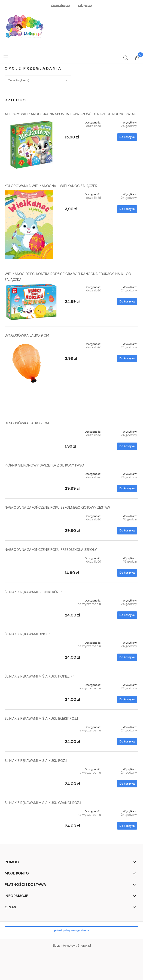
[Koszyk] (137, 58)
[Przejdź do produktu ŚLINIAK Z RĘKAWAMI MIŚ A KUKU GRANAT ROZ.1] (31, 810)
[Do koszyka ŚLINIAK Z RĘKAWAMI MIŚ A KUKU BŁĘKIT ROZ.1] (127, 742)
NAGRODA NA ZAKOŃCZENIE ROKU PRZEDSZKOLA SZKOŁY (51, 550)
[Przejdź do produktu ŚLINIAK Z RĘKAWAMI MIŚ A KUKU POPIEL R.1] (31, 684)
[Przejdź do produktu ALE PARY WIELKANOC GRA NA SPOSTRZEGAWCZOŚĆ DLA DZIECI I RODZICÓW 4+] (31, 145)
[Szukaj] (126, 57)
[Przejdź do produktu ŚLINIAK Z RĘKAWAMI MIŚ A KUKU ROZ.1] (31, 768)
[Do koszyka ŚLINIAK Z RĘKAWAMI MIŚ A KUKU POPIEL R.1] (127, 699)
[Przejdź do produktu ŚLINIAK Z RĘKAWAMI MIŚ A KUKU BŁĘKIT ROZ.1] (31, 726)
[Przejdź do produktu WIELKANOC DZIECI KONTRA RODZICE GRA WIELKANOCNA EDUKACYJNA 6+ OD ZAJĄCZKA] (31, 302)
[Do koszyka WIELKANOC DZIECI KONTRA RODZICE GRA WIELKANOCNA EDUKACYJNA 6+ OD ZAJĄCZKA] (127, 302)
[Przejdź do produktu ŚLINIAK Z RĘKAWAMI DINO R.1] (31, 642)
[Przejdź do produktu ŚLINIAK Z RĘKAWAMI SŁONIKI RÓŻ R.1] (31, 600)
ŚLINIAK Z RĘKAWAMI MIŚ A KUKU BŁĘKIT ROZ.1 (41, 719)
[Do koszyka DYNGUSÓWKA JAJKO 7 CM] (127, 446)
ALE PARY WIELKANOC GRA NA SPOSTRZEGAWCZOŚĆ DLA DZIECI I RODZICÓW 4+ (70, 114)
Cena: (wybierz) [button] (18, 80)
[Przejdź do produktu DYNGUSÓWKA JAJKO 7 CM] (31, 431)
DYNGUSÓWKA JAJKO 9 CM (27, 335)
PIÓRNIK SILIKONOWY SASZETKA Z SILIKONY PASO (44, 465)
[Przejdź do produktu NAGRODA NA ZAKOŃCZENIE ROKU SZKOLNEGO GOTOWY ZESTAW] (31, 515)
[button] (6, 57)
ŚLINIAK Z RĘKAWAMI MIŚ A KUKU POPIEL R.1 (40, 676)
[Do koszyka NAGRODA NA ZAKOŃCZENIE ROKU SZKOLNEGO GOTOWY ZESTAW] (127, 531)
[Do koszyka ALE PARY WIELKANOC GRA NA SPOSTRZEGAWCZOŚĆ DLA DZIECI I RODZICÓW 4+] (127, 137)
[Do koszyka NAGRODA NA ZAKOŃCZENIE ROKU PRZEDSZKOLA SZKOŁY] (127, 573)
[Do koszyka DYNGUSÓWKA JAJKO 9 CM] (127, 358)
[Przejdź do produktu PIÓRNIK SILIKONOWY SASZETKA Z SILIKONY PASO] (31, 473)
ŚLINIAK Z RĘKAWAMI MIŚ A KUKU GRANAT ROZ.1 (43, 803)
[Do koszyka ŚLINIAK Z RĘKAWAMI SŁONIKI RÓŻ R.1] (127, 615)
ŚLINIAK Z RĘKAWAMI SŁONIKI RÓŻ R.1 (34, 592)
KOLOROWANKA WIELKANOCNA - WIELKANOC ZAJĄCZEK (51, 186)
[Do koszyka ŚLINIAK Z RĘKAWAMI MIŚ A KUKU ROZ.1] (127, 784)
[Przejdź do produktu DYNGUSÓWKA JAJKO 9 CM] (31, 374)
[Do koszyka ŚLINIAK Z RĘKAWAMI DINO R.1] (127, 657)
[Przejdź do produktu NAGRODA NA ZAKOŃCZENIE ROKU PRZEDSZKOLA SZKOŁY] (31, 557)
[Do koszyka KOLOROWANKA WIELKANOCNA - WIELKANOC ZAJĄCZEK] (127, 209)
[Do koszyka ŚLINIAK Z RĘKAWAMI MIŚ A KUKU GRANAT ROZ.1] (127, 826)
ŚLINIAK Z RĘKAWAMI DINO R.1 (28, 634)
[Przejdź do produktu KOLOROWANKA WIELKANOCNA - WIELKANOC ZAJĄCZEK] (31, 225)
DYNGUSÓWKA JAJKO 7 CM (27, 423)
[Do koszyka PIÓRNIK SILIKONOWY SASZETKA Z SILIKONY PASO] (127, 488)
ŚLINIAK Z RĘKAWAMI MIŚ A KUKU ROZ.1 (36, 761)
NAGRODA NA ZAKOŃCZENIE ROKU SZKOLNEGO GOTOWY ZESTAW (57, 508)
